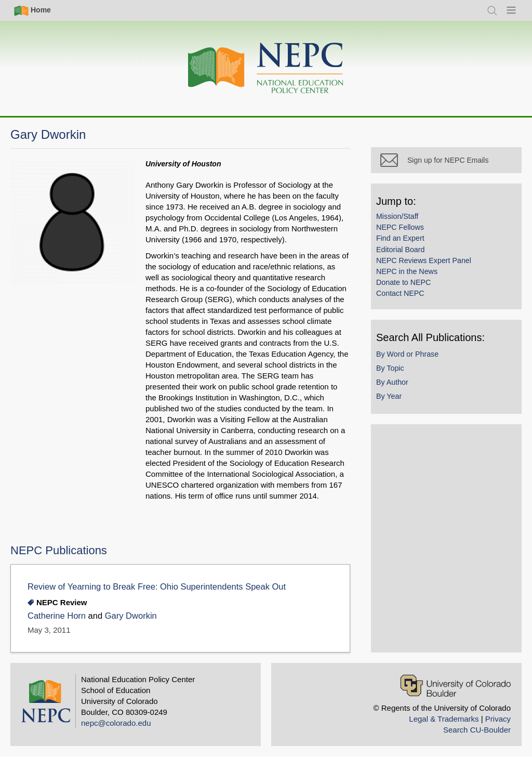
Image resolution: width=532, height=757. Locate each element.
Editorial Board (400, 250)
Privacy (498, 719)
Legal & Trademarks (444, 719)
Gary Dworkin (131, 616)
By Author (392, 382)
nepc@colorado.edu (116, 723)
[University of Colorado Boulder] (455, 686)
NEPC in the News (407, 271)
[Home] (266, 68)
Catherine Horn (57, 616)
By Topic (390, 368)
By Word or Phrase (407, 354)
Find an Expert (400, 238)
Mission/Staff (397, 216)
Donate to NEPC (403, 282)
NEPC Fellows (400, 227)
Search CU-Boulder (477, 730)
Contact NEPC (400, 293)
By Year (389, 396)
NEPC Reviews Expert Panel (424, 260)
